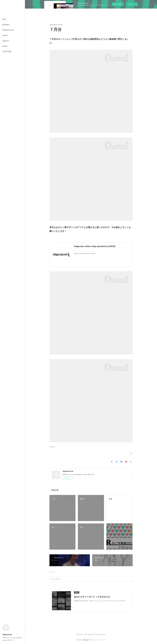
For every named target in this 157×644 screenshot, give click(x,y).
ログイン (132, 4)
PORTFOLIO (8, 30)
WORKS (6, 25)
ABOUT (6, 41)
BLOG (5, 46)
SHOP (5, 35)
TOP (4, 19)
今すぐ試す (118, 4)
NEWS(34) (52, 447)
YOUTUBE (7, 51)
